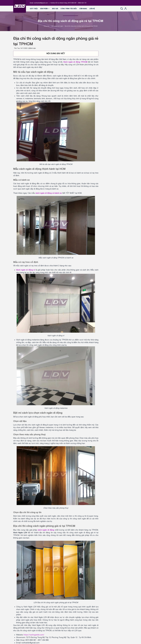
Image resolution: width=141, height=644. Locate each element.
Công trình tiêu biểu (69, 9)
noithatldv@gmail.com (41, 3)
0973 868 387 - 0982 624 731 (77, 3)
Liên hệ (92, 9)
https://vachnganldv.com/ (34, 635)
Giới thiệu (34, 9)
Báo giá (55, 9)
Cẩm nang (83, 9)
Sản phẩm (45, 9)
